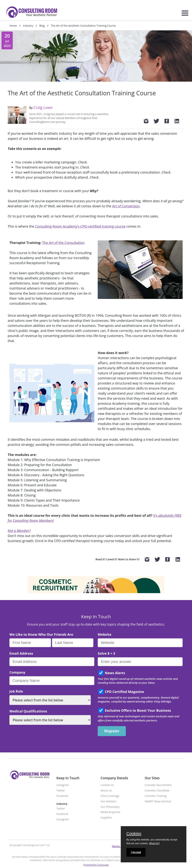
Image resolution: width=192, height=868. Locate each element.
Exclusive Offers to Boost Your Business (138, 710)
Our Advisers (108, 801)
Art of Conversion (126, 206)
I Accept (136, 852)
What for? (154, 843)
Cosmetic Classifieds (157, 791)
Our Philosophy (110, 807)
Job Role (16, 691)
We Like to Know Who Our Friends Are (41, 634)
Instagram (63, 785)
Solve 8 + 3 (106, 653)
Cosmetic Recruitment (158, 785)
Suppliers (106, 818)
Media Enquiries (110, 812)
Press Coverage (110, 796)
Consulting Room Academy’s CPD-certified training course (80, 226)
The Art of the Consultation (63, 243)
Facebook (62, 796)
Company (17, 672)
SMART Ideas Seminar (158, 801)
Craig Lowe (43, 107)
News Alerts (115, 673)
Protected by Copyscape (96, 865)
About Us (106, 791)
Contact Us (107, 785)
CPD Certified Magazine (124, 692)
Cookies (134, 834)
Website (104, 634)
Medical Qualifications (28, 711)
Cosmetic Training (156, 796)
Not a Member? (19, 531)
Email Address (21, 653)
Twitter (61, 791)
